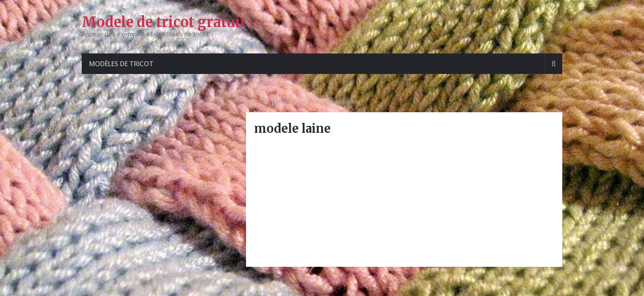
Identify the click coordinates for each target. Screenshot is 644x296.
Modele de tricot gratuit (164, 22)
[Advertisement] (404, 201)
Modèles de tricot (121, 64)
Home (262, 102)
